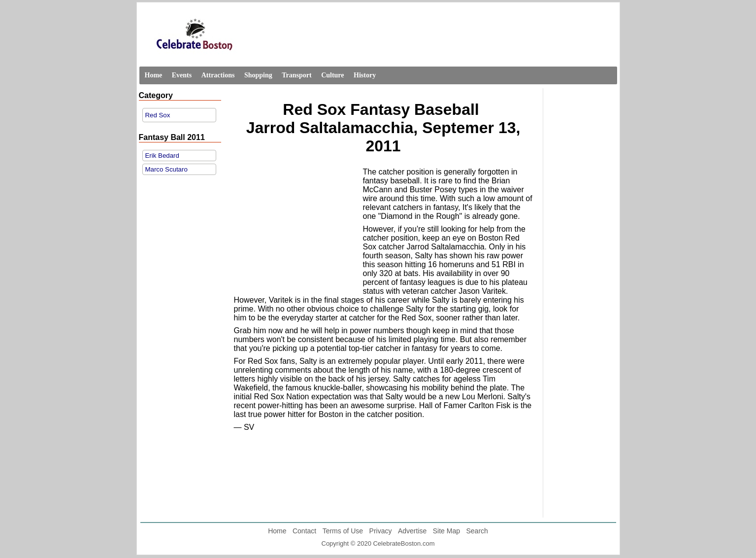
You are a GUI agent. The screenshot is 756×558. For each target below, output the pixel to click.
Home (154, 75)
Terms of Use (343, 531)
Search (477, 531)
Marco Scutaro (166, 169)
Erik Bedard (162, 156)
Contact (304, 531)
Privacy (381, 531)
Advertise (412, 531)
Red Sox (158, 115)
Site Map (446, 531)
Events (182, 75)
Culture (332, 75)
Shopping (258, 75)
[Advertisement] (296, 230)
